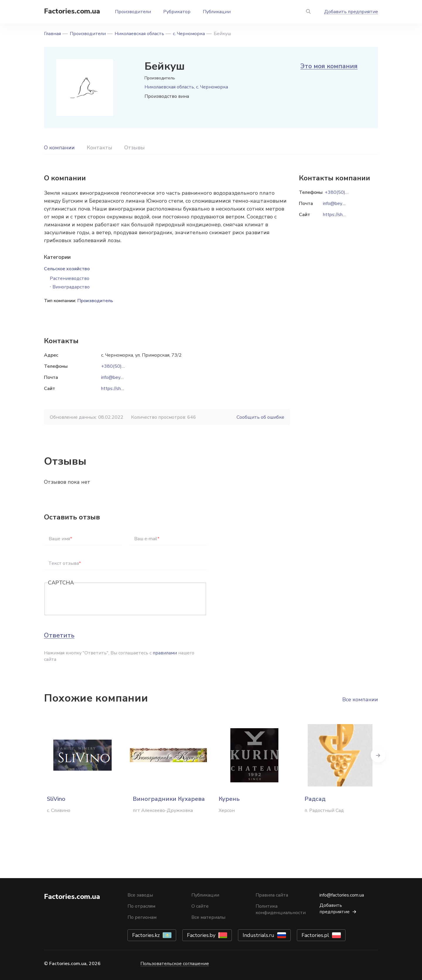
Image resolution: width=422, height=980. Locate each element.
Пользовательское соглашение (175, 964)
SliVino (56, 799)
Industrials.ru (258, 935)
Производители (133, 12)
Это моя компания (329, 66)
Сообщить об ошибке (260, 417)
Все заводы (140, 895)
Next (378, 755)
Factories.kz (146, 935)
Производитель (95, 301)
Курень (229, 799)
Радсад (315, 799)
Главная (52, 34)
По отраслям (141, 906)
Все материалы (208, 917)
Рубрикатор (177, 12)
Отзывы (135, 148)
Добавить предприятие (351, 12)
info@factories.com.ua (342, 895)
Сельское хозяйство (67, 269)
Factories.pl (315, 935)
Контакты (99, 148)
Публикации (217, 12)
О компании (59, 148)
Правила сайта (272, 895)
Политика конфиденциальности (281, 909)
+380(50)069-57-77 (123, 366)
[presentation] (93, 599)
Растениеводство (70, 278)
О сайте (200, 906)
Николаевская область (139, 34)
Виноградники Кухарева (169, 799)
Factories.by (201, 935)
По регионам (142, 917)
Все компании (360, 699)
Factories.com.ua (72, 11)
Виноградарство (71, 287)
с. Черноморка (189, 34)
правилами (165, 653)
